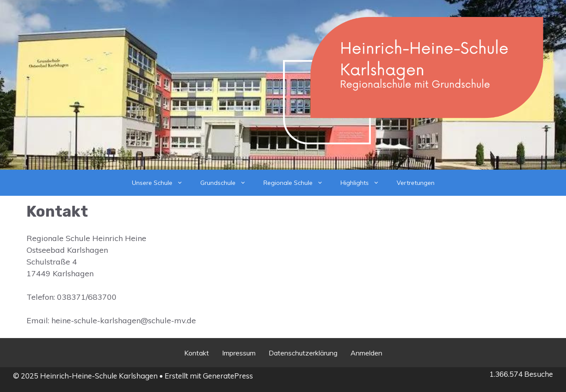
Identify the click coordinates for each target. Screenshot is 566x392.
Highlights (364, 183)
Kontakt (197, 353)
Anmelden (366, 353)
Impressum (239, 353)
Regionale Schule (298, 183)
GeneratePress (228, 376)
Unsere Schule (162, 183)
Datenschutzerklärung (303, 353)
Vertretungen (416, 183)
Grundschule (227, 183)
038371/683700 (87, 297)
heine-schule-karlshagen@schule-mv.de (124, 320)
